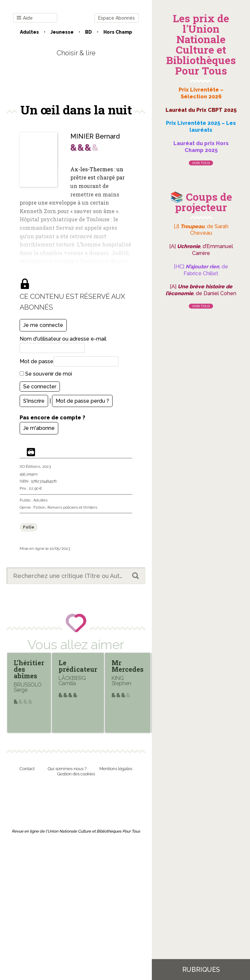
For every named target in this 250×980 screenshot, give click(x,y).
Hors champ (118, 32)
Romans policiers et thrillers (72, 507)
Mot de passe (36, 361)
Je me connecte (43, 325)
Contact (27, 769)
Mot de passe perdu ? (82, 401)
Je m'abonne (39, 428)
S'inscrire (34, 401)
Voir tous (201, 163)
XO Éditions (30, 466)
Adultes (29, 32)
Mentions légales (116, 769)
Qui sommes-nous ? (67, 769)
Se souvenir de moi (46, 374)
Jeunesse (62, 32)
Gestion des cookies (76, 774)
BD (89, 32)
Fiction (39, 507)
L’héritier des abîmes (29, 669)
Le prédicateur (78, 666)
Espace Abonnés (116, 18)
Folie (29, 527)
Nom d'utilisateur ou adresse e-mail (63, 339)
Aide (25, 18)
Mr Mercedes (128, 666)
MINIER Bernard (95, 136)
